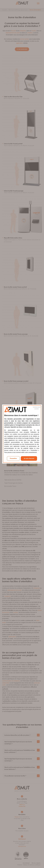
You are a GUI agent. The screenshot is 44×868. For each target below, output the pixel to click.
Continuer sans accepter (37, 408)
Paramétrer (13, 458)
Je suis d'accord (29, 458)
